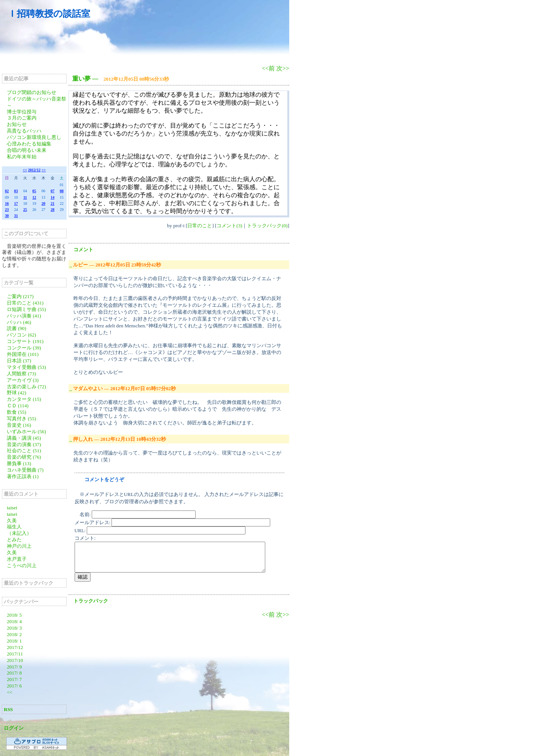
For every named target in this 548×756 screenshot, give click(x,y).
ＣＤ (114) (18, 406)
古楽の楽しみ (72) (26, 387)
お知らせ (17, 124)
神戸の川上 (19, 546)
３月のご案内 (22, 118)
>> (44, 170)
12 (34, 197)
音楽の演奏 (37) (24, 444)
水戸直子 (17, 559)
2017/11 (15, 654)
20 (43, 203)
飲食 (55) (17, 412)
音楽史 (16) (19, 425)
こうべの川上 (24, 565)
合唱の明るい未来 (27, 150)
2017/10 (15, 660)
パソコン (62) (22, 335)
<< (25, 170)
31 (16, 216)
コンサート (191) (25, 341)
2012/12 (34, 170)
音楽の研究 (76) (24, 457)
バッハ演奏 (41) (24, 316)
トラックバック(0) (267, 226)
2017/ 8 (14, 673)
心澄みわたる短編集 (29, 144)
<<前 (269, 68)
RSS (8, 709)
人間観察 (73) (22, 374)
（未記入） (19, 533)
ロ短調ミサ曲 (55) (26, 309)
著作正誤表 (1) (23, 476)
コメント (83, 250)
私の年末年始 (22, 157)
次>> (283, 68)
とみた (14, 540)
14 (53, 197)
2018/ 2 (14, 634)
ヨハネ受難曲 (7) (25, 470)
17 (16, 203)
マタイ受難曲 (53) (26, 367)
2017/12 (15, 647)
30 (7, 216)
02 (7, 191)
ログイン (14, 728)
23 (7, 210)
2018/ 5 (14, 615)
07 (53, 191)
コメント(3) (229, 226)
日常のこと (200, 226)
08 (62, 191)
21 (53, 203)
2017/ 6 (14, 686)
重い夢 (81, 79)
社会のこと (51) (24, 451)
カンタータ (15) (24, 399)
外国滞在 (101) (23, 354)
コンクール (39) (24, 348)
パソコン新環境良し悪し (34, 137)
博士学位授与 (22, 112)
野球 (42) (17, 393)
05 (34, 191)
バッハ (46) (19, 322)
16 (7, 203)
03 (16, 191)
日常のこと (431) (25, 303)
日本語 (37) (19, 361)
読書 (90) (17, 328)
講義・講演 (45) (24, 438)
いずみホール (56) (26, 431)
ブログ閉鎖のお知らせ (32, 92)
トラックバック (91, 601)
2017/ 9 (14, 667)
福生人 (14, 527)
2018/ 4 (14, 621)
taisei (12, 508)
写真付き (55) (22, 419)
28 (53, 210)
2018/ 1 (14, 641)
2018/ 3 (14, 628)
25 (25, 210)
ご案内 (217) (20, 296)
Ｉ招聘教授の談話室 (49, 14)
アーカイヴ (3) (23, 380)
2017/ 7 (14, 679)
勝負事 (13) (19, 463)
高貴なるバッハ (24, 131)
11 (25, 197)
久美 (12, 521)
